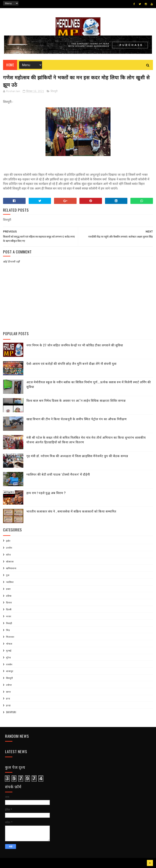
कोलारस (10, 561)
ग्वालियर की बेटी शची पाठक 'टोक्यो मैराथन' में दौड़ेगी (58, 474)
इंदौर (8, 541)
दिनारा (9, 602)
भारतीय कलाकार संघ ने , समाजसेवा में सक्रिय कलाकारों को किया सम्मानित (71, 511)
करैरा (9, 555)
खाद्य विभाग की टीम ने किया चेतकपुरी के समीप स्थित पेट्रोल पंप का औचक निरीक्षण (77, 419)
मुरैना (9, 657)
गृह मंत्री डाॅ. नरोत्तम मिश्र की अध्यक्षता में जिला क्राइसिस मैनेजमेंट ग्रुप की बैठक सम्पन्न (77, 456)
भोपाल (9, 644)
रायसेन (9, 664)
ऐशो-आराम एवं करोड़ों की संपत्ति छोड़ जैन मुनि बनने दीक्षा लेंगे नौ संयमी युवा (71, 363)
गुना (8, 575)
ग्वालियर (10, 582)
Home (10, 65)
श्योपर (9, 685)
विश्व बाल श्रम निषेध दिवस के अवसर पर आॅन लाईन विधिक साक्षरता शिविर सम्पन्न (76, 400)
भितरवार (10, 637)
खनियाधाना (11, 568)
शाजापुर (10, 671)
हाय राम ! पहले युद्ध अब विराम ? (46, 493)
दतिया (9, 596)
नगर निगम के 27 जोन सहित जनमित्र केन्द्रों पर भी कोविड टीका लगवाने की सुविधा (75, 345)
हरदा (8, 705)
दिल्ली (9, 609)
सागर (9, 692)
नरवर (9, 616)
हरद (8, 698)
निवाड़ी (9, 623)
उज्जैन (9, 548)
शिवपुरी (54, 91)
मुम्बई (9, 650)
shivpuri (11, 712)
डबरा (8, 589)
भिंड (8, 630)
